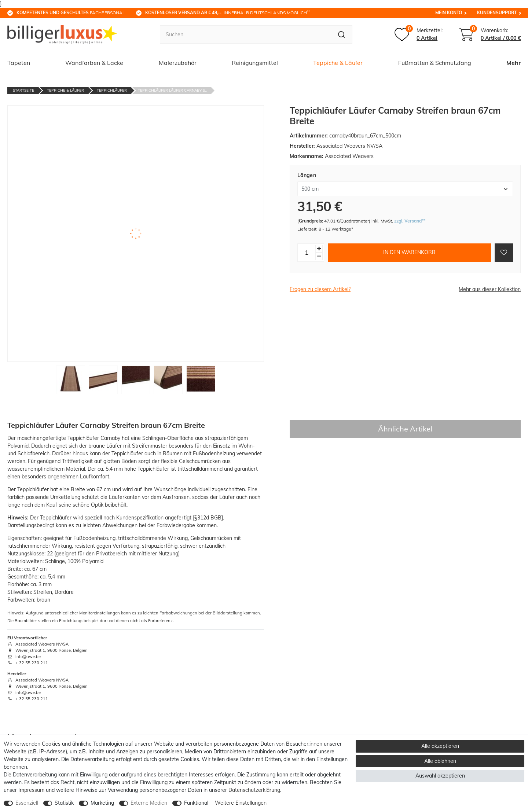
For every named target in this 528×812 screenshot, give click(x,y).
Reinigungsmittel (255, 63)
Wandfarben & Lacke (94, 63)
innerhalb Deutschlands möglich (228, 12)
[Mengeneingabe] (307, 253)
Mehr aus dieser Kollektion (490, 289)
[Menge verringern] (319, 256)
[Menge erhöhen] (319, 249)
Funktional (196, 803)
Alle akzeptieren (440, 746)
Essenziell (27, 803)
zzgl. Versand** (410, 221)
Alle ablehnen (440, 761)
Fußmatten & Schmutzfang (435, 63)
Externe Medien (149, 803)
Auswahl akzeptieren (440, 776)
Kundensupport (497, 13)
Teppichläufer (112, 90)
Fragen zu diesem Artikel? (320, 289)
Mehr (514, 63)
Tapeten (19, 63)
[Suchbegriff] (245, 34)
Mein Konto (449, 13)
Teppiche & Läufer (338, 63)
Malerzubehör (178, 63)
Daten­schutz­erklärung (254, 790)
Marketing (102, 803)
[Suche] (342, 34)
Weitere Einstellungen (241, 803)
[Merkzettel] (419, 34)
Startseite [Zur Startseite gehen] (23, 90)
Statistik (64, 803)
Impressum (31, 790)
